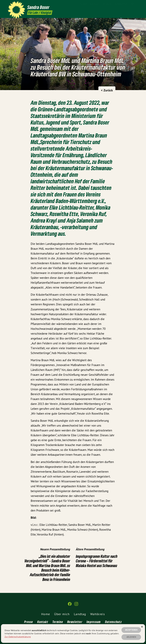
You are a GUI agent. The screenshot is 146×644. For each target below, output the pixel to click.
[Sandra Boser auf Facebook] (132, 4)
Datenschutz (113, 622)
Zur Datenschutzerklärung (18, 637)
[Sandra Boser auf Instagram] (137, 4)
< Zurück (107, 90)
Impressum (94, 622)
